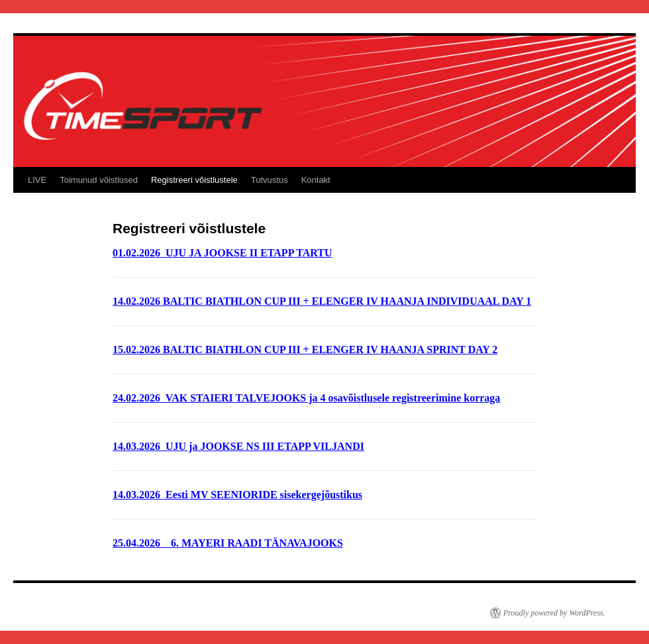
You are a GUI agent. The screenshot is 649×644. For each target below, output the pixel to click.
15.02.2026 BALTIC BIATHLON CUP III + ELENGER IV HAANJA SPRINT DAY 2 (305, 349)
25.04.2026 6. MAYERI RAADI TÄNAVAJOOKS (228, 543)
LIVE (37, 180)
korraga (480, 398)
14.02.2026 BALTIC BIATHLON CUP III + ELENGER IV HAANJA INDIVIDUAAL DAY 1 (322, 301)
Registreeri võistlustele (194, 180)
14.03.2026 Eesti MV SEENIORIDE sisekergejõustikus (237, 495)
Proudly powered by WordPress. (554, 613)
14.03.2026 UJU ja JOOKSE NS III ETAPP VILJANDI (238, 446)
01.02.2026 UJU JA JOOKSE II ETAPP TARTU (222, 253)
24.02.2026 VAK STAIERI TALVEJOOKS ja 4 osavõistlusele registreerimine (287, 398)
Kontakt (316, 180)
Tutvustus (270, 180)
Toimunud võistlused (99, 180)
